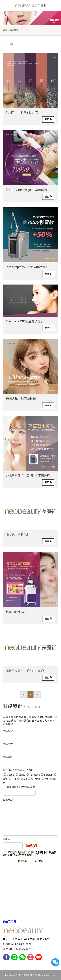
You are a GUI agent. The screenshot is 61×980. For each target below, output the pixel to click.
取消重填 (22, 861)
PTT (12, 779)
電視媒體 (34, 779)
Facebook (33, 775)
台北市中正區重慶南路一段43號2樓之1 (32, 939)
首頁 (5, 30)
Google (9, 775)
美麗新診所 (10, 922)
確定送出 (39, 861)
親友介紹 (24, 787)
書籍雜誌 (10, 787)
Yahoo (20, 775)
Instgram (47, 775)
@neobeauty (23, 949)
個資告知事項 (28, 853)
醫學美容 (14, 30)
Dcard (22, 779)
